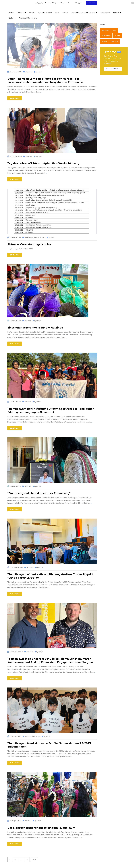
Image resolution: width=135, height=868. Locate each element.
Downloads (104, 13)
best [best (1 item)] (115, 30)
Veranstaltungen (40, 237)
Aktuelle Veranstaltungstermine (29, 244)
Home (11, 13)
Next (34, 860)
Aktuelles (29, 156)
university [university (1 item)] (114, 41)
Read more (15, 98)
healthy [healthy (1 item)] (104, 41)
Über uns (20, 13)
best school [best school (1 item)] (106, 36)
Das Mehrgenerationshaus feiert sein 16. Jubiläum (41, 828)
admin (40, 72)
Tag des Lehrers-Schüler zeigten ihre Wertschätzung (43, 163)
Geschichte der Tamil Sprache (83, 13)
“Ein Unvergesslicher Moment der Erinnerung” (39, 493)
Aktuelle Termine (45, 13)
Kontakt (116, 13)
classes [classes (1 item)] (117, 36)
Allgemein (29, 72)
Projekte (32, 13)
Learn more (92, 3)
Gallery (12, 18)
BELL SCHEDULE (113, 69)
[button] (133, 3)
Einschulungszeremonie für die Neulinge (35, 328)
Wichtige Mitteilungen (28, 18)
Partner (65, 13)
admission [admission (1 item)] (106, 30)
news (57, 13)
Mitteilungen (29, 237)
